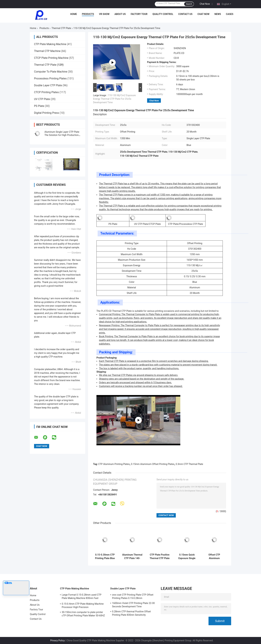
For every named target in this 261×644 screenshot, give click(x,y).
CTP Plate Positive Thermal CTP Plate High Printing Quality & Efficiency (160, 557)
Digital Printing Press (47, 113)
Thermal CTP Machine (47, 51)
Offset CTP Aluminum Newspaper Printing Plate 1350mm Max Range (214, 557)
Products (88, 14)
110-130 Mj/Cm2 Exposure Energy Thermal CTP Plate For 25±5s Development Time (114, 99)
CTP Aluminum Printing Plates (114, 464)
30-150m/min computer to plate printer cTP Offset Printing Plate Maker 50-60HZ (83, 614)
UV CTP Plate (42, 99)
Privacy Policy (57, 640)
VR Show (104, 14)
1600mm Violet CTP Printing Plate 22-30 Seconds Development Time (133, 605)
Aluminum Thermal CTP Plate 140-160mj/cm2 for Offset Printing (132, 557)
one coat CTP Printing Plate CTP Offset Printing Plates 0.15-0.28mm (133, 596)
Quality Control (163, 14)
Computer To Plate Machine (51, 72)
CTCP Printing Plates (46, 92)
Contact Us (185, 14)
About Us (120, 14)
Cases (230, 14)
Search (189, 4)
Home (74, 14)
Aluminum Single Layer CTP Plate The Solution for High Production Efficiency (62, 135)
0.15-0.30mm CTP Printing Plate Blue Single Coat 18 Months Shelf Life (105, 557)
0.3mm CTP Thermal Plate (189, 464)
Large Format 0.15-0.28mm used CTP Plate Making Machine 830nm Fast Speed (82, 597)
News (218, 14)
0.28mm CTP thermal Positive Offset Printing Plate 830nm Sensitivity (131, 613)
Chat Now (205, 4)
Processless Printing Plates (50, 78)
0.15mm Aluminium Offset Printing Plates (153, 464)
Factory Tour (139, 14)
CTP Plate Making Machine (50, 44)
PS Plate (39, 106)
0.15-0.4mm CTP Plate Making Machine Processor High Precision (83, 605)
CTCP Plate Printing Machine (51, 58)
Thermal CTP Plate (61, 28)
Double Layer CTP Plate (48, 85)
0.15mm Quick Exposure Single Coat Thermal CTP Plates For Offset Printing (187, 557)
